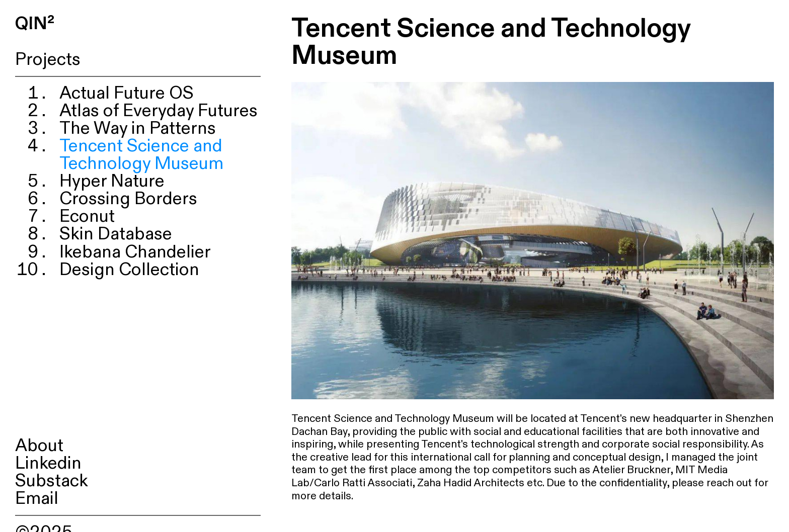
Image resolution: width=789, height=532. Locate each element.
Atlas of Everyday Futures (159, 111)
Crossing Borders (128, 199)
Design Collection (129, 270)
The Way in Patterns (138, 128)
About (39, 446)
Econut (87, 216)
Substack (52, 481)
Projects (48, 60)
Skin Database (116, 234)
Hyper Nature (112, 181)
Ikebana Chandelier (135, 252)
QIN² (35, 24)
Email (37, 499)
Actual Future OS (127, 93)
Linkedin (48, 463)
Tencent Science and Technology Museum (141, 155)
